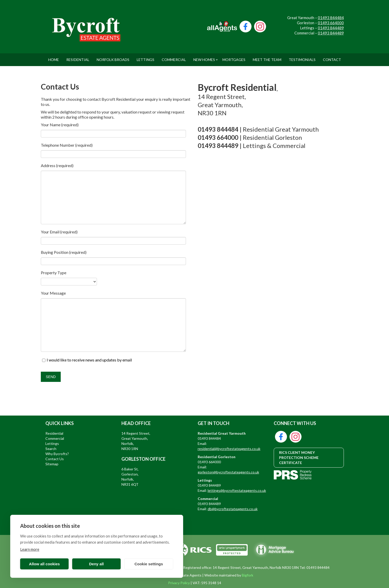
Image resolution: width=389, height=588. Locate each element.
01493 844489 (331, 28)
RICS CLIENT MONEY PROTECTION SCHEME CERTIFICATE (299, 458)
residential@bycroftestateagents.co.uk (229, 449)
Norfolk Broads (113, 58)
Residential (78, 58)
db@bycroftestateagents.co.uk (233, 509)
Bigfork (248, 575)
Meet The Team (267, 58)
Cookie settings (149, 564)
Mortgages (234, 58)
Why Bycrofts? (57, 454)
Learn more (30, 549)
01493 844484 (331, 18)
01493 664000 (331, 23)
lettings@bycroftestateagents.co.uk (237, 490)
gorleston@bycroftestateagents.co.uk (228, 472)
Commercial (174, 58)
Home (54, 58)
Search (51, 449)
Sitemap (52, 464)
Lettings (146, 58)
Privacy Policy (179, 583)
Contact (332, 58)
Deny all (96, 564)
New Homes (204, 58)
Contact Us (55, 459)
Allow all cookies (45, 564)
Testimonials (302, 58)
